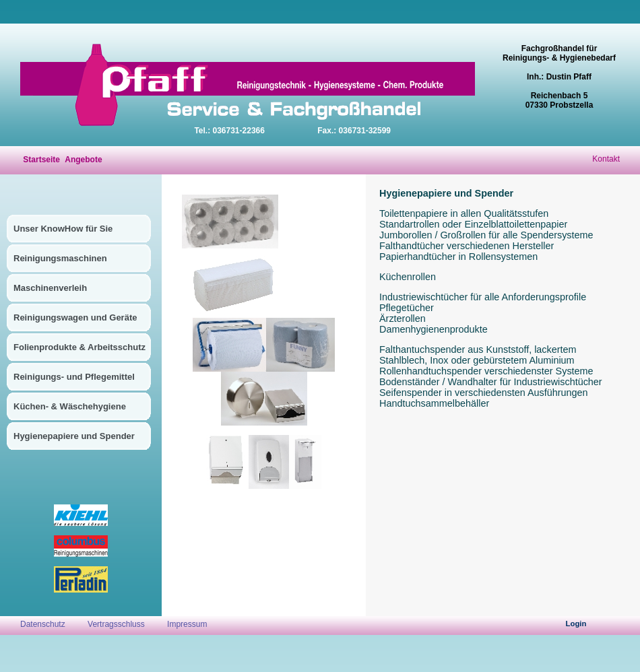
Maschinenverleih (50, 288)
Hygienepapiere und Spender (74, 436)
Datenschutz (44, 624)
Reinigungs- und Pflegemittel (74, 377)
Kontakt (606, 159)
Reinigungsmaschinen (60, 258)
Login (576, 624)
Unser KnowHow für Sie (63, 229)
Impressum (187, 624)
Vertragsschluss (116, 624)
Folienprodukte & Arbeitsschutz (79, 347)
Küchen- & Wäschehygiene (70, 406)
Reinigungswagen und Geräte (75, 317)
